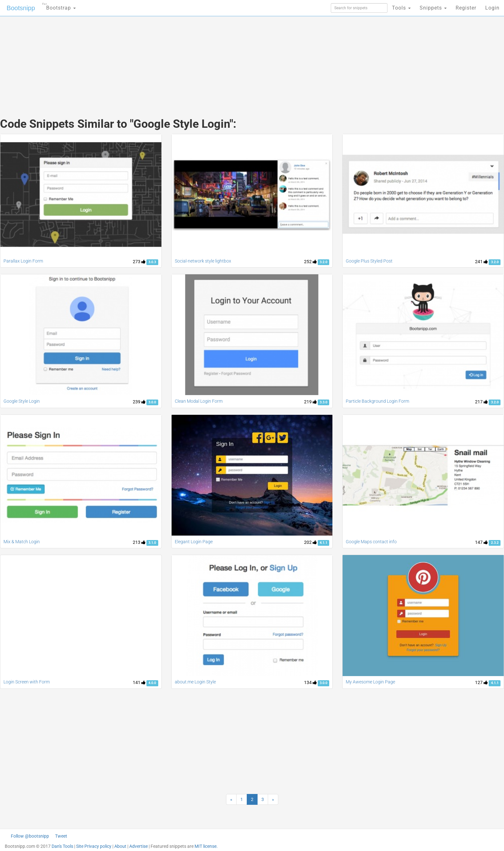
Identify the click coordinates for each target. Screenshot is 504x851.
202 (310, 542)
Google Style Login (22, 401)
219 (310, 402)
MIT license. (206, 846)
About (120, 846)
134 (310, 682)
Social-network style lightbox (203, 261)
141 (139, 682)
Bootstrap (59, 6)
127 (481, 682)
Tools (401, 8)
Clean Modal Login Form (199, 401)
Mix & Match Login (22, 542)
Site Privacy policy (94, 846)
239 (139, 402)
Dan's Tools (62, 846)
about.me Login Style (195, 682)
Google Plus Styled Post (369, 261)
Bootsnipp (21, 8)
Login (492, 8)
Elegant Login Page (194, 542)
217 (481, 402)
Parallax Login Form (23, 261)
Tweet (61, 836)
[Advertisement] (204, 61)
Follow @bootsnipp (30, 836)
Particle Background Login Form (377, 401)
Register (466, 8)
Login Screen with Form (27, 682)
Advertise (138, 846)
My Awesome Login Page (370, 682)
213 (139, 542)
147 (481, 542)
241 (481, 262)
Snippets (433, 8)
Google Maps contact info (371, 542)
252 (310, 262)
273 (139, 262)
